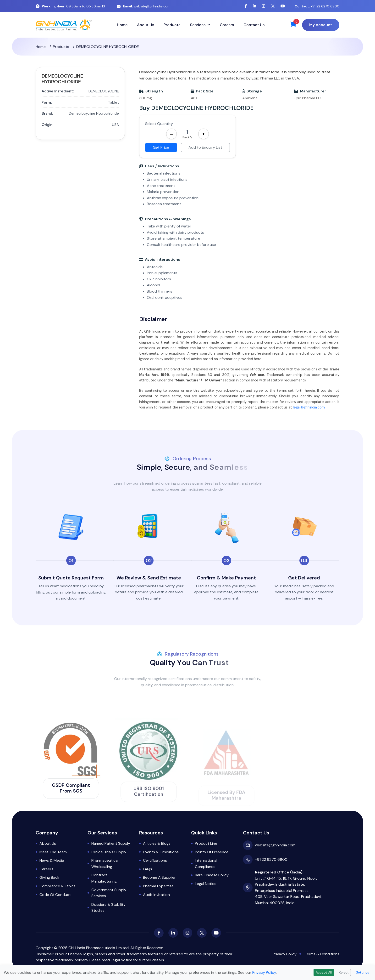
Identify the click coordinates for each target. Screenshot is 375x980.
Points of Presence (212, 852)
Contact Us (254, 25)
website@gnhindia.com (144, 6)
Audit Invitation (156, 895)
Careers (227, 25)
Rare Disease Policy (212, 875)
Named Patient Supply (111, 843)
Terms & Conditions (322, 954)
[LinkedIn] (254, 6)
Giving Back (49, 877)
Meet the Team (53, 852)
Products (172, 25)
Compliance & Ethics (58, 886)
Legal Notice (206, 884)
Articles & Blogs (157, 843)
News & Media (52, 860)
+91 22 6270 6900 (317, 6)
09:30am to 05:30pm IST (71, 6)
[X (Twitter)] (273, 6)
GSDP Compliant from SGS (71, 788)
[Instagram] (264, 6)
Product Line (206, 843)
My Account (321, 25)
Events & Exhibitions (161, 852)
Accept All (324, 972)
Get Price (161, 147)
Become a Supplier (159, 877)
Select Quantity (159, 124)
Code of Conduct (55, 895)
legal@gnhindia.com (309, 413)
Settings (362, 972)
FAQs (148, 869)
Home (122, 25)
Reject (344, 972)
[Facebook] (246, 6)
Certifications (155, 860)
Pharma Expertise (158, 886)
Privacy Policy (285, 954)
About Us (146, 25)
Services (198, 25)
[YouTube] (283, 6)
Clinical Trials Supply (109, 852)
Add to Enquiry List (205, 147)
